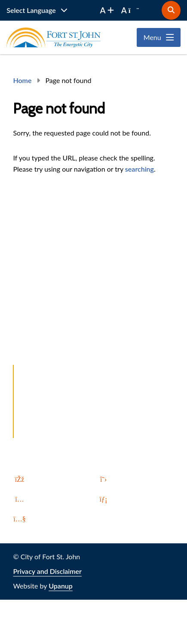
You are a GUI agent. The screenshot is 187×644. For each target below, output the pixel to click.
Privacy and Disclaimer (47, 571)
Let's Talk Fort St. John (57, 386)
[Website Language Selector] (37, 10)
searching (139, 169)
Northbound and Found (59, 401)
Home (22, 80)
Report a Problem (50, 370)
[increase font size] (107, 10)
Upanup (61, 586)
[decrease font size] (130, 10)
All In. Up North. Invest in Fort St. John (81, 417)
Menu (152, 37)
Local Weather (45, 432)
